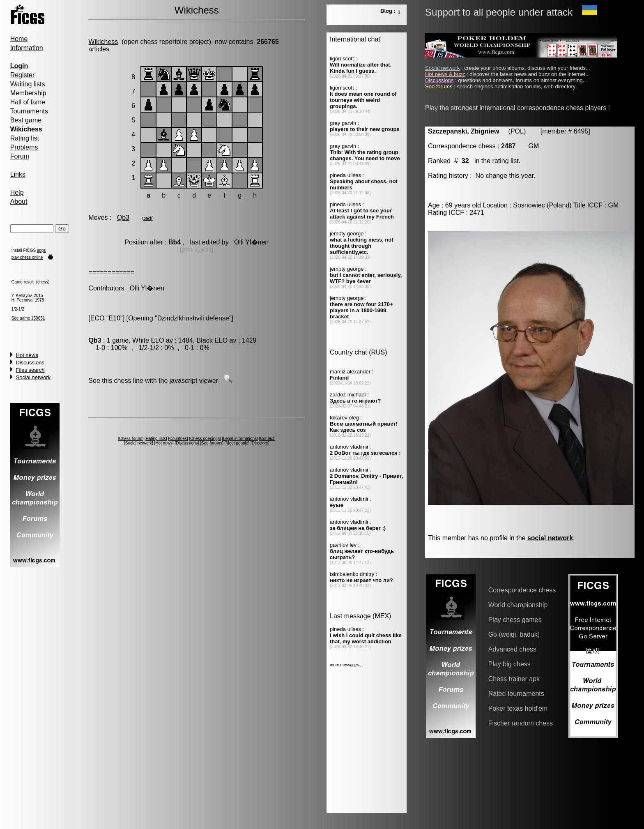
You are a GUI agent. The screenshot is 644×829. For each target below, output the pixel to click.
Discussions (30, 363)
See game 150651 (28, 318)
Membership (28, 93)
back (148, 218)
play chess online (27, 257)
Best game (26, 120)
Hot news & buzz (445, 74)
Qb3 (123, 218)
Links (18, 174)
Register (23, 75)
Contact (267, 439)
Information (27, 48)
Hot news (27, 355)
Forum (20, 156)
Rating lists (156, 439)
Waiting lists (28, 84)
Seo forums (212, 443)
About (19, 201)
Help (17, 192)
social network (550, 538)
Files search (30, 370)
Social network (33, 377)
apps (41, 250)
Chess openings (205, 439)
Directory (260, 443)
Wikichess (103, 42)
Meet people (237, 443)
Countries (178, 439)
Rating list (25, 138)
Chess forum (131, 439)
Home (19, 39)
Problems (24, 147)
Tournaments (29, 111)
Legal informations (240, 439)
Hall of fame (28, 102)
